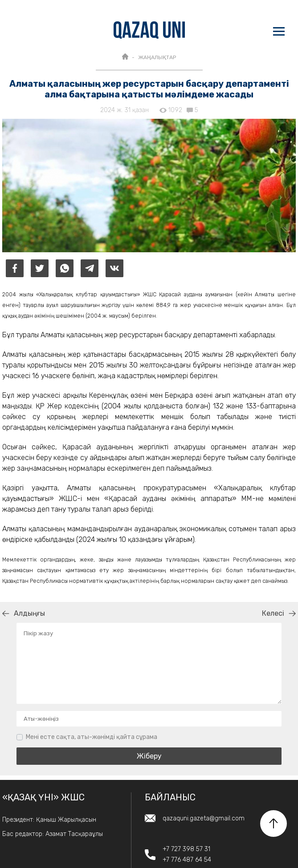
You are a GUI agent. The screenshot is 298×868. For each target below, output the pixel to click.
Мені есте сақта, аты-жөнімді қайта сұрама (92, 737)
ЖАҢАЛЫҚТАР (157, 57)
